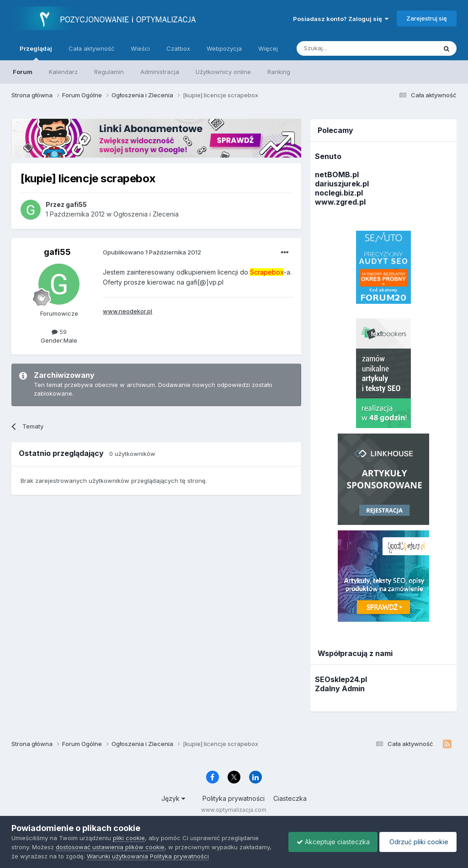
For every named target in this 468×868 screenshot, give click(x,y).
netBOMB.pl (337, 175)
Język (173, 798)
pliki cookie (129, 838)
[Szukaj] (344, 48)
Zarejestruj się (427, 18)
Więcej (268, 48)
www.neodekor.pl (128, 311)
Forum (23, 72)
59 (59, 332)
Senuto (328, 156)
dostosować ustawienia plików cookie (110, 847)
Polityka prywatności (234, 798)
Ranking (279, 72)
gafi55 (57, 252)
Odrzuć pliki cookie (417, 842)
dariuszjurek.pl (342, 184)
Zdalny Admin (340, 688)
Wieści (140, 48)
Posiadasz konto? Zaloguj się (341, 19)
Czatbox (178, 48)
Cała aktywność (91, 48)
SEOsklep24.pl (341, 679)
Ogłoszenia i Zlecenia (146, 214)
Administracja (160, 72)
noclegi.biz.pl (339, 193)
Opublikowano (152, 252)
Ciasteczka (290, 798)
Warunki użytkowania (151, 856)
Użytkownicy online (223, 72)
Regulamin (109, 72)
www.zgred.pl (340, 202)
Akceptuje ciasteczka (329, 842)
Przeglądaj (36, 53)
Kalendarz (63, 72)
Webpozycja (224, 48)
